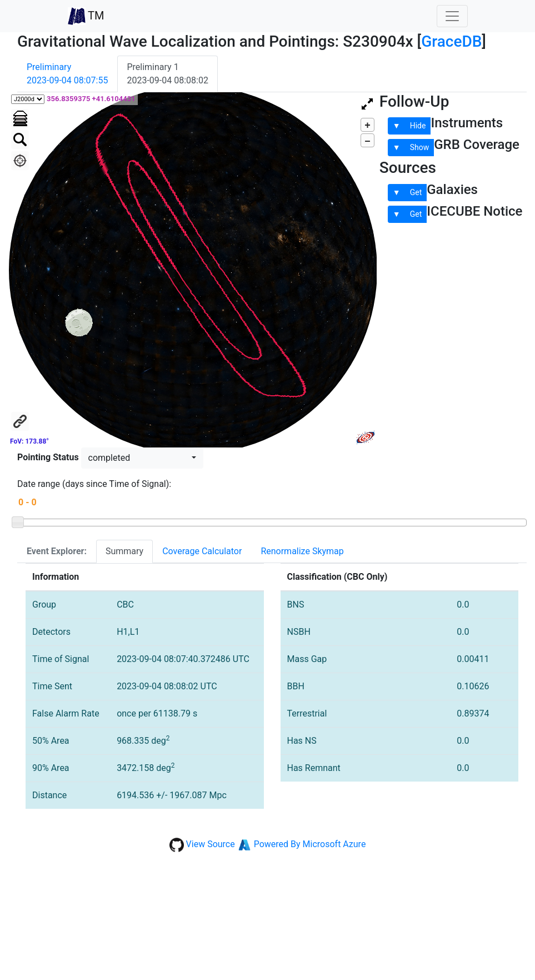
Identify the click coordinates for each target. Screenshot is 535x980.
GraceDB (451, 41)
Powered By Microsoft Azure (310, 844)
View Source (211, 844)
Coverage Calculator (202, 551)
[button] (142, 458)
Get (416, 192)
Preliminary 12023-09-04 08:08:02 (167, 74)
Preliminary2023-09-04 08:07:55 (67, 74)
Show (420, 147)
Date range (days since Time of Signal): (94, 484)
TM (86, 16)
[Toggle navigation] (452, 16)
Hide (418, 126)
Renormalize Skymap (302, 551)
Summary (124, 551)
